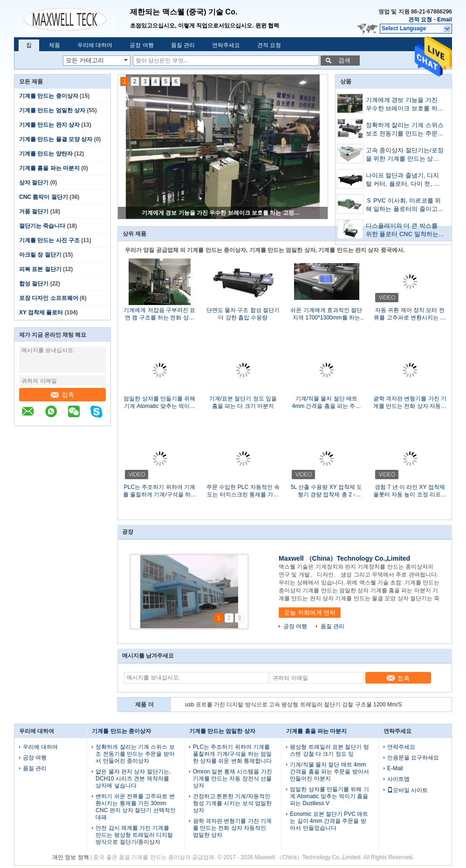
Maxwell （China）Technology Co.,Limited (344, 558)
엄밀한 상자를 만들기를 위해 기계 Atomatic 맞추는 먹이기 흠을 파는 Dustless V (159, 403)
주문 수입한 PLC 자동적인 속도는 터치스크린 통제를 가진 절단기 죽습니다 (243, 491)
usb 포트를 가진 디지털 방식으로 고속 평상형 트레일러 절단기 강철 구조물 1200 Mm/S (293, 705)
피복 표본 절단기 (40, 269)
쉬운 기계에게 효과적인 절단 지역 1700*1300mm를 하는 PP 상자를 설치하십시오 (326, 314)
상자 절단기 (34, 183)
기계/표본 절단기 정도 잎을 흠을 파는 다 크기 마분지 (243, 402)
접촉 (62, 395)
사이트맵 (398, 779)
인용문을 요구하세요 (413, 758)
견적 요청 (420, 20)
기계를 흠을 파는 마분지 (49, 168)
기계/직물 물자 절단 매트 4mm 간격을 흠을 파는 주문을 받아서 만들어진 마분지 (326, 403)
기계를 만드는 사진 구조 (49, 240)
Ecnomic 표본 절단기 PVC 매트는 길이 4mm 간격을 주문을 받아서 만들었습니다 (329, 821)
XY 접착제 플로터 (41, 312)
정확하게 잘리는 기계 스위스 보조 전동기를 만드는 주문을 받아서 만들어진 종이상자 (405, 130)
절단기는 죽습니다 (42, 226)
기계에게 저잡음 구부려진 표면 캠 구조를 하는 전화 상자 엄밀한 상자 (159, 314)
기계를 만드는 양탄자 (46, 154)
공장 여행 (141, 45)
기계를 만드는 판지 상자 (49, 125)
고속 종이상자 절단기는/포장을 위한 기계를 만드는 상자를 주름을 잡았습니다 (405, 155)
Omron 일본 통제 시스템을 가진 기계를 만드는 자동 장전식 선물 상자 (233, 779)
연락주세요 (226, 45)
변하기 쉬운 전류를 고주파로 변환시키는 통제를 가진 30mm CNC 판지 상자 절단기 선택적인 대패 (135, 807)
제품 (55, 45)
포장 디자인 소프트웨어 (49, 298)
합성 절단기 (34, 284)
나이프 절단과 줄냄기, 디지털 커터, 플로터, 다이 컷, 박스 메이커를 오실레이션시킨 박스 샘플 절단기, (404, 180)
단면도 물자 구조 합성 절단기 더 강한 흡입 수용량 (243, 314)
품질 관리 (183, 45)
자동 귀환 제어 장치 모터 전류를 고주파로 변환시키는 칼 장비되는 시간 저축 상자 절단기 (410, 314)
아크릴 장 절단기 (40, 255)
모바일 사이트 (408, 790)
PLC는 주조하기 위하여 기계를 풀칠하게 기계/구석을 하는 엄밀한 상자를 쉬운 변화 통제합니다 (160, 491)
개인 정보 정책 (71, 857)
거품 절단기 (34, 211)
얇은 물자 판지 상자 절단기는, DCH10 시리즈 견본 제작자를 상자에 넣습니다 (133, 779)
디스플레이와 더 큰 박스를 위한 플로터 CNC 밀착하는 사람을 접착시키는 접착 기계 (405, 231)
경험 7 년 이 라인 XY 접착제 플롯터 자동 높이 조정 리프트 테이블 (410, 491)
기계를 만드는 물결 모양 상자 (56, 139)
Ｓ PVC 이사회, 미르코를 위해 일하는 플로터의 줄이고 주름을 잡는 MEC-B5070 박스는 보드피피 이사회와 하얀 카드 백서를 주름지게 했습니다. (405, 206)
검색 (344, 60)
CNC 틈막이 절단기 (44, 197)
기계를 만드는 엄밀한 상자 (52, 110)
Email (445, 20)
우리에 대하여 (95, 45)
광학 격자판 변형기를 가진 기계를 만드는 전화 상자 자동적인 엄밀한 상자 (410, 403)
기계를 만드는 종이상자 (49, 96)
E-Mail (395, 768)
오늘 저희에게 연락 (310, 613)
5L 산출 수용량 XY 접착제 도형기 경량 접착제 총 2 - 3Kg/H (326, 491)
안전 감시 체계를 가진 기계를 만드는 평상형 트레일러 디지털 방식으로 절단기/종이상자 (134, 835)
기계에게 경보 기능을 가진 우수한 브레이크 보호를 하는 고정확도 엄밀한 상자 (223, 213)
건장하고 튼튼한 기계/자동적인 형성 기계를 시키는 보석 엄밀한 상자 (232, 803)
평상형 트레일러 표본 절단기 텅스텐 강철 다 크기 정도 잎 (329, 750)
